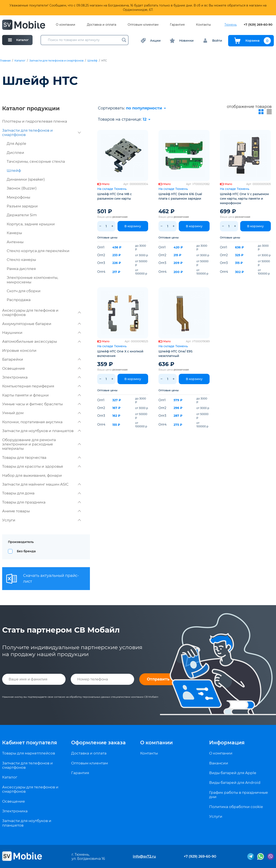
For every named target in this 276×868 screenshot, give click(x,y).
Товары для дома (42, 493)
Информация (227, 743)
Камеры (14, 233)
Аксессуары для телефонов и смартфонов (42, 312)
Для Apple (16, 144)
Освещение (42, 368)
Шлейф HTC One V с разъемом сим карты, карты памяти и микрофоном (244, 199)
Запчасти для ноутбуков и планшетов (42, 431)
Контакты (203, 25)
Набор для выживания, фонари (32, 475)
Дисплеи (15, 153)
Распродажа (19, 300)
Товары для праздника (42, 502)
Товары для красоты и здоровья (42, 466)
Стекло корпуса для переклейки (38, 251)
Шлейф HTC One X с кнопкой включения (120, 354)
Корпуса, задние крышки (31, 224)
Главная (5, 61)
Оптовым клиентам (143, 25)
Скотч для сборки (24, 291)
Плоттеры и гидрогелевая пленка (35, 121)
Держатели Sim (22, 215)
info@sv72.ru (144, 856)
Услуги (42, 520)
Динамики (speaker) (26, 179)
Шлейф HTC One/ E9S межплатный (176, 354)
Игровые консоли (19, 350)
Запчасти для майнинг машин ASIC (42, 484)
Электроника (42, 377)
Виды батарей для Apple (233, 773)
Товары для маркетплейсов (29, 753)
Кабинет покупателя (30, 743)
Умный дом (42, 413)
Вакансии (219, 763)
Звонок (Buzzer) (22, 188)
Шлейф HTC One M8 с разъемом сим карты (114, 196)
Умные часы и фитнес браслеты (42, 404)
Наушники (42, 333)
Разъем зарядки (22, 206)
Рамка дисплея (21, 269)
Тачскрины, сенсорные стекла (36, 161)
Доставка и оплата (102, 25)
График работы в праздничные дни (239, 795)
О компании (66, 25)
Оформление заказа (98, 743)
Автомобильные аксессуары (42, 341)
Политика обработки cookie (236, 807)
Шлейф (92, 61)
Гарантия (177, 25)
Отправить (158, 679)
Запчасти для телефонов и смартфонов (56, 61)
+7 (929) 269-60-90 (258, 25)
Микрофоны (18, 197)
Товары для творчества (42, 458)
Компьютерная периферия (42, 386)
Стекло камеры (21, 260)
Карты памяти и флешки (42, 395)
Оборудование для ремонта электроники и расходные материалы (42, 444)
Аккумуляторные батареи (42, 324)
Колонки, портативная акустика (42, 422)
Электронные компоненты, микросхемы (32, 280)
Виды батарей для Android (235, 783)
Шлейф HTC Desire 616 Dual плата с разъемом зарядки (180, 196)
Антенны (15, 242)
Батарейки (42, 359)
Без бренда (26, 551)
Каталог (20, 61)
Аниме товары (42, 511)
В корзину (133, 226)
